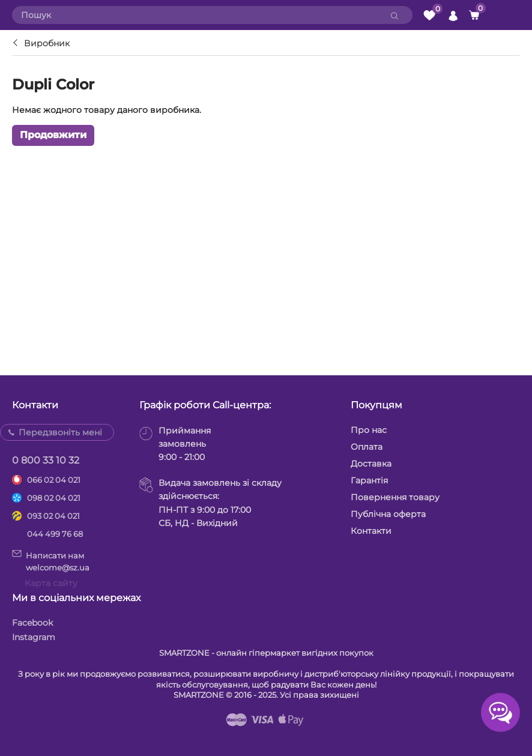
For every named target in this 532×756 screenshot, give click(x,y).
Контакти (371, 531)
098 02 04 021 (54, 498)
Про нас (369, 430)
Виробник (47, 43)
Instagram (34, 637)
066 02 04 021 (54, 480)
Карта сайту (51, 583)
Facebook (32, 623)
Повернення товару (395, 497)
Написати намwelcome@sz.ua (51, 561)
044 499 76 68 (55, 534)
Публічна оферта (388, 514)
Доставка (371, 464)
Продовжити (53, 135)
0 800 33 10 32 (46, 460)
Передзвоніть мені (60, 432)
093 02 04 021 (53, 516)
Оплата (367, 447)
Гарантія (369, 480)
